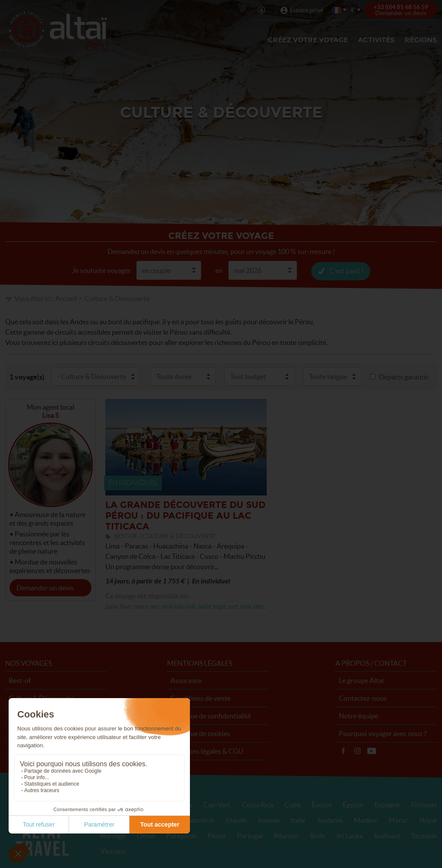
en (219, 270)
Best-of (20, 680)
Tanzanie (424, 835)
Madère (366, 820)
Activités (376, 40)
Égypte (353, 804)
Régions (421, 40)
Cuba (292, 804)
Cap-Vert (217, 804)
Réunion (286, 835)
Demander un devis (45, 587)
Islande (269, 820)
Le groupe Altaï (361, 680)
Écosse (322, 804)
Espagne (387, 804)
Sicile (317, 835)
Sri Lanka (350, 835)
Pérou (217, 835)
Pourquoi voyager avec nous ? (383, 733)
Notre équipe (358, 715)
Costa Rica (257, 804)
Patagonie (181, 835)
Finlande (424, 804)
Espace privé (306, 10)
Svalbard (387, 835)
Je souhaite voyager (101, 270)
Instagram (357, 751)
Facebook (343, 751)
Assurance (186, 680)
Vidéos (372, 751)
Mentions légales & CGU (207, 751)
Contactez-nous (363, 698)
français (337, 10)
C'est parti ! (346, 270)
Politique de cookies (200, 733)
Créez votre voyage (308, 40)
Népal (428, 820)
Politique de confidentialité (211, 715)
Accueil (66, 298)
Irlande (236, 820)
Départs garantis (404, 376)
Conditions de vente (200, 698)
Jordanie (330, 820)
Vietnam (113, 851)
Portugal (250, 835)
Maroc (398, 820)
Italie (298, 820)
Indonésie (200, 820)
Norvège (113, 835)
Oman (146, 835)
